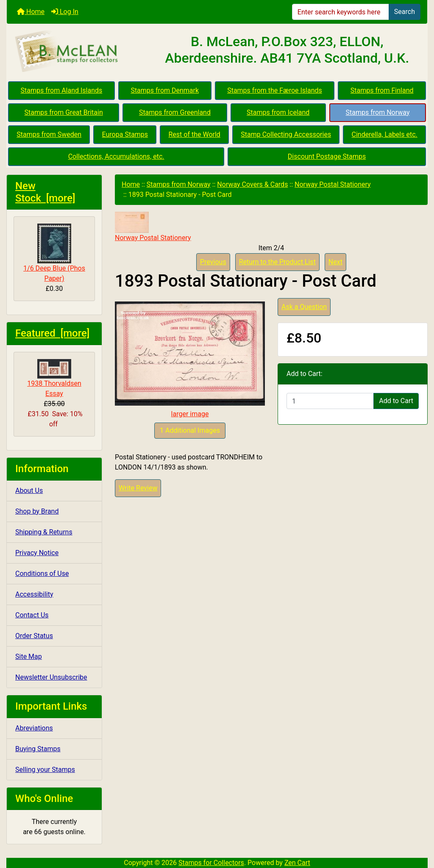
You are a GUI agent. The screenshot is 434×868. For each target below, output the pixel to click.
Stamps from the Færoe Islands (275, 90)
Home (31, 12)
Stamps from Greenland (175, 112)
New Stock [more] (45, 192)
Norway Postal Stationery (333, 184)
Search (405, 12)
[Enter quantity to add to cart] (330, 401)
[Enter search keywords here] (341, 12)
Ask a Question (304, 307)
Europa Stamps (125, 134)
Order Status (34, 636)
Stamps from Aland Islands (62, 90)
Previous (213, 262)
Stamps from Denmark (165, 90)
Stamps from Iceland (278, 112)
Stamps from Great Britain (64, 112)
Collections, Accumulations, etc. (116, 156)
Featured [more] (52, 333)
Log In (65, 12)
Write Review (138, 488)
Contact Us (32, 615)
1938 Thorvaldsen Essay (54, 378)
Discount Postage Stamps (327, 156)
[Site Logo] (77, 52)
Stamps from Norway (378, 112)
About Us (29, 491)
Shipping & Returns (44, 532)
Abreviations (34, 728)
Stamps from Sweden (49, 134)
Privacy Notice (37, 553)
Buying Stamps (38, 749)
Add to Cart (396, 401)
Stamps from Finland (382, 90)
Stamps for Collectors (211, 863)
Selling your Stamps (45, 770)
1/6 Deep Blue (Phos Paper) (54, 253)
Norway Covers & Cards (252, 184)
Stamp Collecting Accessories (286, 134)
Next (335, 262)
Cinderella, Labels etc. (385, 134)
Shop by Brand (37, 511)
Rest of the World (195, 134)
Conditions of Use (42, 574)
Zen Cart (297, 863)
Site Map (29, 657)
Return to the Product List (277, 262)
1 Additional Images (190, 430)
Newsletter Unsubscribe (51, 677)
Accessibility (34, 594)
